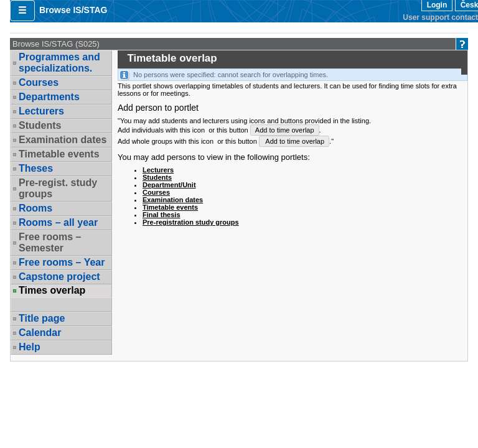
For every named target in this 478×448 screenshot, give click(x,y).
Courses (39, 82)
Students (40, 125)
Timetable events (59, 154)
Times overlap (52, 291)
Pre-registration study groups (191, 222)
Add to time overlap (285, 130)
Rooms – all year (58, 222)
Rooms (35, 208)
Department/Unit (169, 185)
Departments (49, 97)
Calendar (40, 333)
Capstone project (59, 277)
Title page (42, 318)
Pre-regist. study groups (58, 188)
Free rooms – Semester (50, 242)
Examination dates (63, 140)
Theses (36, 168)
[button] (22, 11)
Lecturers (41, 111)
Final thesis (162, 215)
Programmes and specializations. (59, 63)
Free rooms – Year (62, 262)
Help (30, 347)
